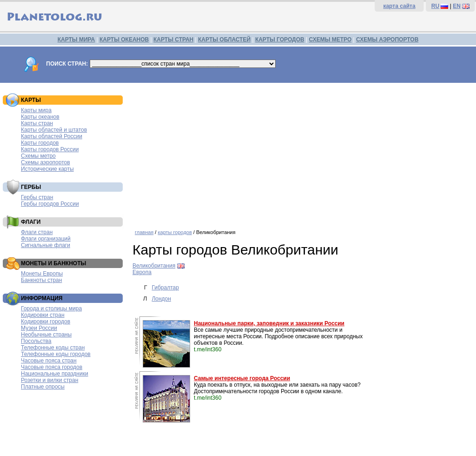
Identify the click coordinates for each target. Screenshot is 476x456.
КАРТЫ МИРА (76, 40)
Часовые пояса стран (49, 361)
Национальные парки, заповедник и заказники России (269, 323)
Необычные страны (46, 335)
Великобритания (154, 266)
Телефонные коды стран (53, 348)
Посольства (36, 341)
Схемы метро (38, 156)
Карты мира (36, 110)
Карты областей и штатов (54, 130)
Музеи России (39, 328)
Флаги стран (37, 232)
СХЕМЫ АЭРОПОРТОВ (387, 40)
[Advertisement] (302, 153)
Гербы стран (37, 197)
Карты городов (40, 143)
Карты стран (37, 123)
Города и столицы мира (51, 308)
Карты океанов (40, 117)
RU (435, 6)
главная (144, 232)
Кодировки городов (46, 322)
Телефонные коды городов (56, 354)
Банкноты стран (41, 280)
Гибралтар (165, 288)
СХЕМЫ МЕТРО (330, 40)
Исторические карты (47, 169)
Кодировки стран (43, 315)
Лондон (161, 299)
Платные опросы (43, 387)
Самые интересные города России (242, 378)
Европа (142, 272)
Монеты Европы (42, 274)
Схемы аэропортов (46, 162)
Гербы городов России (50, 204)
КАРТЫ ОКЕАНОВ (124, 40)
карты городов (175, 232)
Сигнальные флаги (46, 245)
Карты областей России (52, 136)
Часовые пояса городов (52, 367)
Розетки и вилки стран (50, 380)
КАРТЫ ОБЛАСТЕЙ (224, 40)
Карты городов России (50, 149)
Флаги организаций (46, 239)
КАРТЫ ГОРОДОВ (280, 40)
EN (457, 6)
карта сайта (399, 6)
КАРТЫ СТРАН (173, 40)
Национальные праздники (55, 374)
